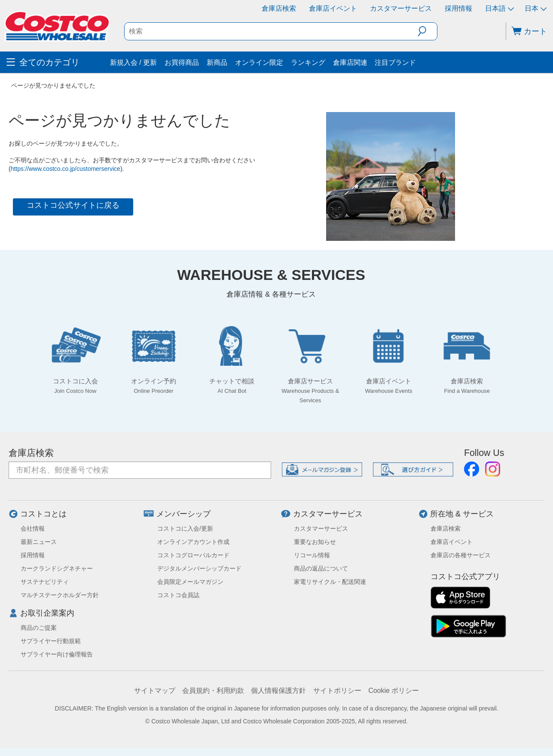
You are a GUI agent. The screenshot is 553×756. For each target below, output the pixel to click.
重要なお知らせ (315, 542)
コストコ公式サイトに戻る (73, 205)
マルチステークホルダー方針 (60, 595)
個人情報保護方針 (278, 691)
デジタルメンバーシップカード (199, 568)
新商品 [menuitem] (217, 62)
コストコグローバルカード (193, 555)
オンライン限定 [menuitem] (259, 62)
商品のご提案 (39, 628)
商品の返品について (321, 568)
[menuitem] (57, 62)
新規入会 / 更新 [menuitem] (133, 62)
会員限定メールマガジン (190, 582)
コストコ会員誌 (178, 595)
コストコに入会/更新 (185, 528)
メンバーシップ (183, 514)
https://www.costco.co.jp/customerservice (66, 169)
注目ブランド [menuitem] (395, 62)
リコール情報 (312, 555)
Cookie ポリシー (394, 691)
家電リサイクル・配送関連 (330, 582)
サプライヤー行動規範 (51, 641)
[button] (427, 31)
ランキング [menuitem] (308, 62)
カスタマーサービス (401, 8)
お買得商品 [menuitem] (182, 62)
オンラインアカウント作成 (193, 542)
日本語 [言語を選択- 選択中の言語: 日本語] (500, 8)
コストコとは (43, 514)
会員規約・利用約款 (213, 691)
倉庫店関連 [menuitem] (350, 62)
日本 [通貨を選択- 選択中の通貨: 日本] (536, 8)
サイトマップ (155, 691)
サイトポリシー (337, 691)
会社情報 (33, 528)
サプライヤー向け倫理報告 (57, 654)
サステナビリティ (45, 582)
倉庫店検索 (279, 8)
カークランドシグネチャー (57, 568)
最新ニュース (39, 542)
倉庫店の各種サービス (461, 555)
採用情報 (458, 8)
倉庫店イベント (333, 8)
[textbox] (271, 31)
